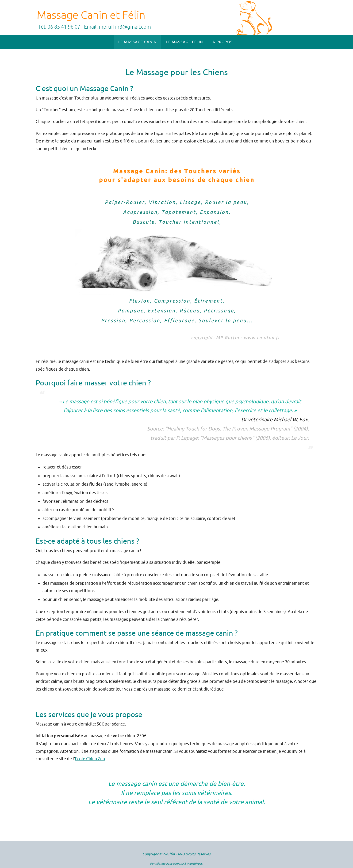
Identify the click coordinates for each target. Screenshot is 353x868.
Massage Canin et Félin (91, 15)
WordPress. (195, 864)
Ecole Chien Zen (90, 759)
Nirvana (178, 864)
